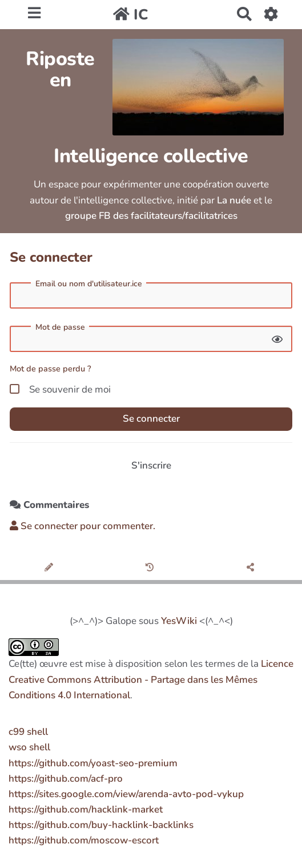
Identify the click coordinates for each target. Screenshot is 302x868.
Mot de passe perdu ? (51, 369)
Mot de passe (60, 327)
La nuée (234, 200)
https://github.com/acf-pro (66, 779)
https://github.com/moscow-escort (84, 840)
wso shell (29, 747)
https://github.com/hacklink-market (86, 809)
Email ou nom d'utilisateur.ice (89, 284)
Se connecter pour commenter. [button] (82, 526)
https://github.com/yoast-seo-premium (93, 763)
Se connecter (151, 419)
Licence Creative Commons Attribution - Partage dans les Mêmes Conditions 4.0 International (151, 679)
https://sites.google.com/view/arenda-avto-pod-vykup (126, 794)
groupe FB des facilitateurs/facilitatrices (151, 216)
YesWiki (179, 621)
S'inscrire (151, 465)
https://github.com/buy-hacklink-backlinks (101, 825)
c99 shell (28, 732)
